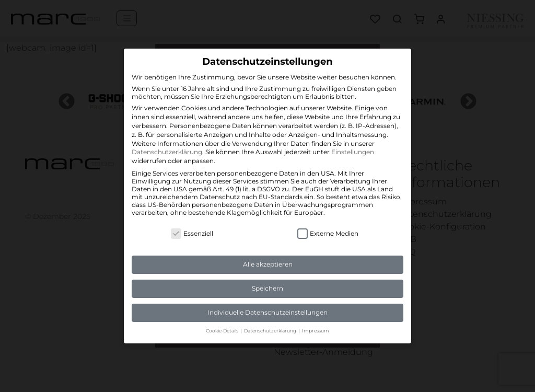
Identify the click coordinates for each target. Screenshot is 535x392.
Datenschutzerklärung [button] (271, 331)
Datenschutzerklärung (167, 152)
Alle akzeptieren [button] (268, 264)
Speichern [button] (267, 288)
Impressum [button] (316, 331)
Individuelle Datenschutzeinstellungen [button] (267, 312)
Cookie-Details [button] (223, 331)
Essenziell (192, 233)
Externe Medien (328, 233)
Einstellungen (353, 152)
